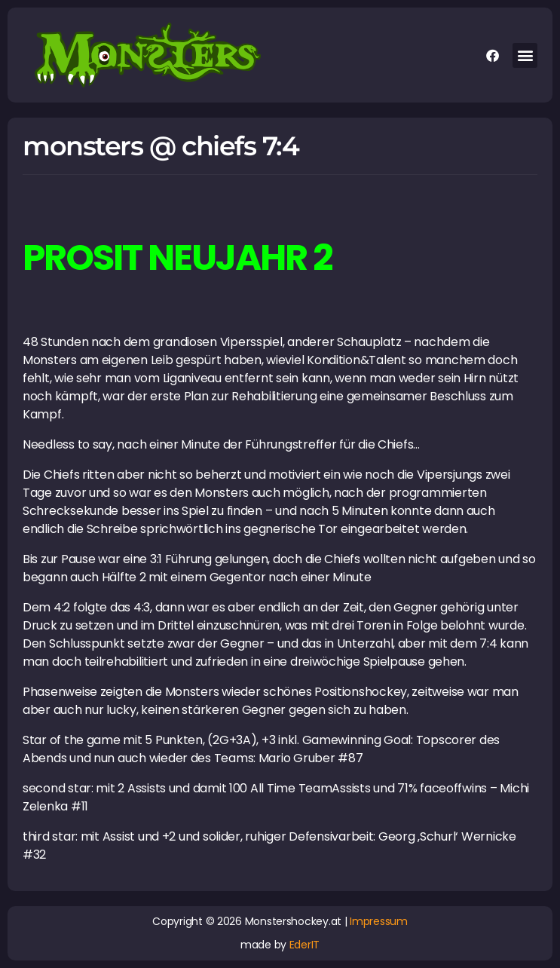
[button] (525, 55)
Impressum (379, 921)
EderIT (304, 945)
